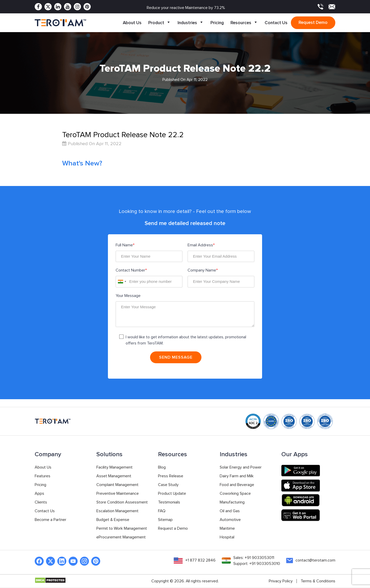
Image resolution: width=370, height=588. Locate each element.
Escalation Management (117, 511)
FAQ (162, 511)
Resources (244, 23)
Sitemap (165, 520)
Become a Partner (50, 520)
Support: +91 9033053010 (257, 564)
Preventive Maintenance (118, 494)
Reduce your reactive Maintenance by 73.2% (186, 8)
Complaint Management (117, 485)
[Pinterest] (87, 7)
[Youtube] (68, 7)
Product (160, 23)
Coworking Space (235, 494)
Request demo (313, 22)
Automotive (230, 520)
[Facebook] (38, 7)
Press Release (171, 476)
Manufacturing (232, 502)
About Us (132, 23)
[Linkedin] (58, 7)
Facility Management (114, 468)
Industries (191, 23)
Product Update (172, 494)
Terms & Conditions (318, 581)
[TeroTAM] (60, 23)
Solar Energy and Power (241, 468)
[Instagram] (77, 7)
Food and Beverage (237, 485)
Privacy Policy (281, 581)
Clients (41, 502)
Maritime (227, 529)
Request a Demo (173, 529)
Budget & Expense (113, 520)
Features (43, 476)
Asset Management (114, 476)
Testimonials (169, 502)
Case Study (168, 485)
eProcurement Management (121, 537)
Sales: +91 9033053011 (254, 558)
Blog (162, 468)
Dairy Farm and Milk (237, 476)
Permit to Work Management (122, 529)
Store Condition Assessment (122, 502)
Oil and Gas (230, 511)
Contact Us (276, 23)
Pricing (217, 23)
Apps (39, 494)
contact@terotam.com (315, 561)
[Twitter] (48, 7)
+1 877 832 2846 (200, 561)
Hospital (227, 537)
